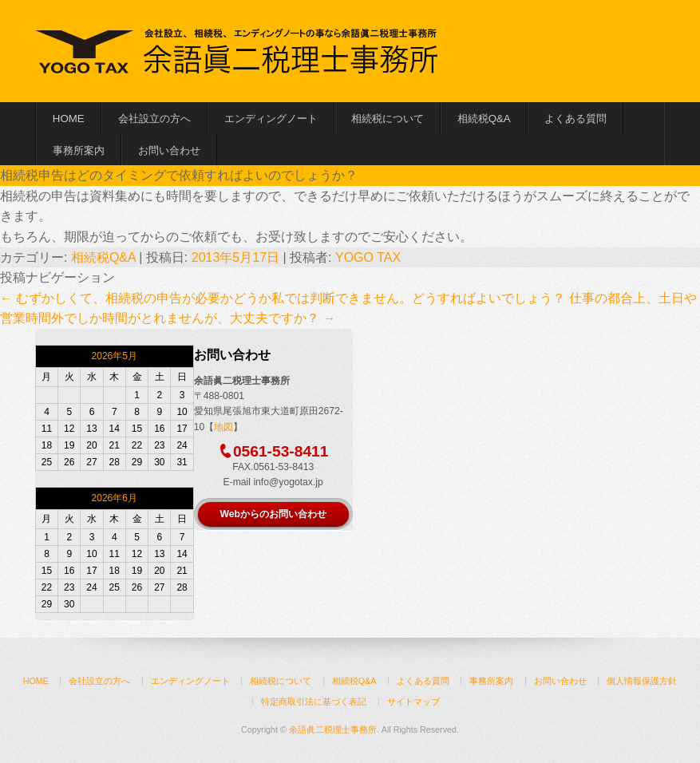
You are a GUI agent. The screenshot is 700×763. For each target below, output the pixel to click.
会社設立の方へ (154, 119)
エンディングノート (271, 119)
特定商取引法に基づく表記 (314, 702)
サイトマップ (413, 702)
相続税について (388, 119)
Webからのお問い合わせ (273, 514)
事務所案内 (79, 150)
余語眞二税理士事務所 (333, 729)
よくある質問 (575, 119)
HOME (69, 119)
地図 (223, 427)
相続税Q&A (484, 119)
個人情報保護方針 (642, 681)
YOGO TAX (368, 257)
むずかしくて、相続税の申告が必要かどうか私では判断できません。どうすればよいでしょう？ (283, 298)
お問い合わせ (169, 150)
